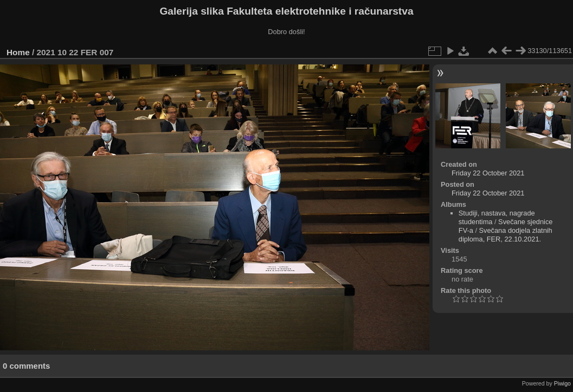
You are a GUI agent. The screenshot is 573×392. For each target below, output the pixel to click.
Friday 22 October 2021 (488, 173)
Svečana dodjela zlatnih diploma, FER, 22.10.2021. (506, 235)
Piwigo (562, 383)
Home (18, 52)
